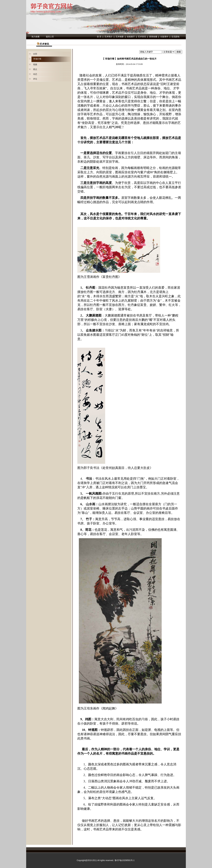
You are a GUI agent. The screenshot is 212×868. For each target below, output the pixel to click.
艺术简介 (108, 37)
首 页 (99, 37)
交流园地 (175, 37)
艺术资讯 (142, 37)
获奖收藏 (153, 37)
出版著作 (164, 37)
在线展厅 (131, 37)
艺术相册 (120, 37)
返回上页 (50, 37)
